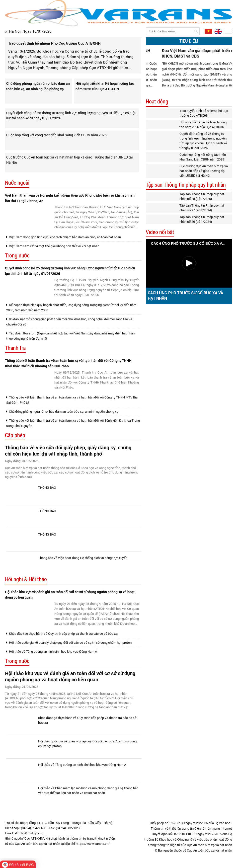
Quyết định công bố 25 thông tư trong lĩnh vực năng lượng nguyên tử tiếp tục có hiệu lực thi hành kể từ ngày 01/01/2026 (71, 115)
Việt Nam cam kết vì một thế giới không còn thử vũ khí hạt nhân (53, 246)
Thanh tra (15, 348)
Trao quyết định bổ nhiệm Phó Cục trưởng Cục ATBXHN (204, 113)
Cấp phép (15, 435)
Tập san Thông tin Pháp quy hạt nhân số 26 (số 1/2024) (202, 219)
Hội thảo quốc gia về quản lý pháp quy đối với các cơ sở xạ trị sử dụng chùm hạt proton (69, 642)
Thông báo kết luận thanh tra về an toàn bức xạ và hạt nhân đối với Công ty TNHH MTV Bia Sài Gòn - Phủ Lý (72, 400)
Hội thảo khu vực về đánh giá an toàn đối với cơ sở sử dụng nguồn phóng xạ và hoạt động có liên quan (70, 594)
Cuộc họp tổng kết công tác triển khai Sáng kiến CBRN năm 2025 (56, 135)
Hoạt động (157, 102)
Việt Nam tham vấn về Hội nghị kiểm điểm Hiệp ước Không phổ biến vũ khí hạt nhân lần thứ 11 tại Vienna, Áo (70, 198)
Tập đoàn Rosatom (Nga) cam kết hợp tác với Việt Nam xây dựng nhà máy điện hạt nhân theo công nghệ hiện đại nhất (70, 336)
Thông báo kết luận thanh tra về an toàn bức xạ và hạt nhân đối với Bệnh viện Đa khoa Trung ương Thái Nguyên (73, 423)
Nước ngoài (17, 183)
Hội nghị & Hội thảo (26, 579)
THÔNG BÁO (47, 487)
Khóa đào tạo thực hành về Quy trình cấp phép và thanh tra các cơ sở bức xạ (62, 633)
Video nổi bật (160, 232)
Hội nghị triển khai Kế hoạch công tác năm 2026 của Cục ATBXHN (105, 86)
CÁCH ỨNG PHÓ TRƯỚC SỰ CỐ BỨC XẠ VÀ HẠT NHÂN (185, 295)
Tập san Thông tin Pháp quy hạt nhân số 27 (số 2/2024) (202, 208)
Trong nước (17, 256)
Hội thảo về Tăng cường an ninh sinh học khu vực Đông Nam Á (52, 651)
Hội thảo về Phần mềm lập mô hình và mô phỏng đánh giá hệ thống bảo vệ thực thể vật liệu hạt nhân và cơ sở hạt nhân (88, 790)
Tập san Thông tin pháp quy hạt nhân (186, 185)
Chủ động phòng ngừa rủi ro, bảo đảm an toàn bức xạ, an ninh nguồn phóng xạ (38, 86)
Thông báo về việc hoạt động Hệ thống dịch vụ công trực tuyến (83, 558)
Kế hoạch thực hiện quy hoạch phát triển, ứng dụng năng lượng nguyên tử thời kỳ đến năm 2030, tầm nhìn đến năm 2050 (71, 307)
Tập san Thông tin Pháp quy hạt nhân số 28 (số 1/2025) (202, 196)
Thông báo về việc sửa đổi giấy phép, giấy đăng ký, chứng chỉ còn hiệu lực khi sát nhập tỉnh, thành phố (68, 451)
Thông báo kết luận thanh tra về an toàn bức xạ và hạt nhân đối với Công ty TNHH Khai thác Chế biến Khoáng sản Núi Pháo (68, 363)
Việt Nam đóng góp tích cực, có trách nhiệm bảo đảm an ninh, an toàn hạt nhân (64, 237)
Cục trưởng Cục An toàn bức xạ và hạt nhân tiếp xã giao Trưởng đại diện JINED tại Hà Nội (70, 160)
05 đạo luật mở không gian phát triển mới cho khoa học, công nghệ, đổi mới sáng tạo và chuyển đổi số (69, 322)
